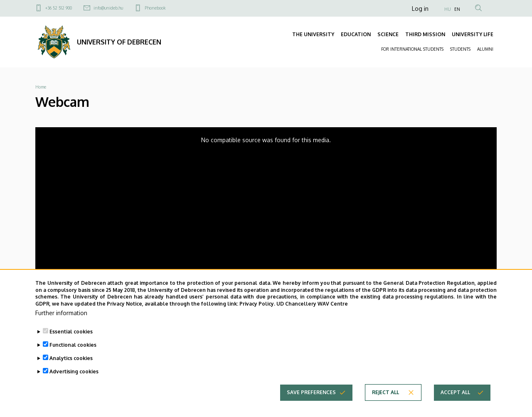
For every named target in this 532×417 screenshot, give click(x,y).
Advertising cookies (74, 374)
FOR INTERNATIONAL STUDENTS (412, 49)
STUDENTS (460, 49)
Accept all (455, 395)
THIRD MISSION (425, 34)
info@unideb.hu (108, 8)
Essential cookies (71, 334)
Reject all (385, 395)
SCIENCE (388, 34)
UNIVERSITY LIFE (473, 34)
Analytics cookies (71, 361)
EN (457, 9)
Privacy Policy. (257, 306)
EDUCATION (356, 34)
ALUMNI (485, 49)
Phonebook (155, 8)
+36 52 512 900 (59, 8)
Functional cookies (73, 347)
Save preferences (311, 395)
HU (448, 9)
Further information (61, 315)
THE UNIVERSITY (313, 34)
